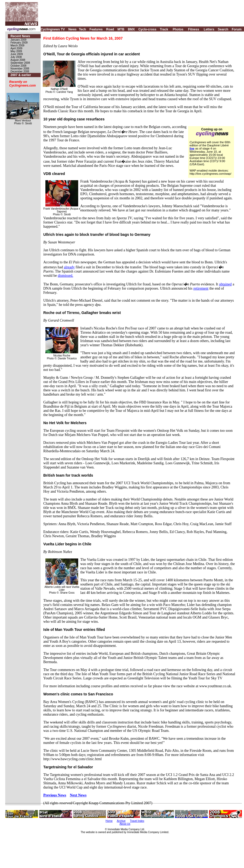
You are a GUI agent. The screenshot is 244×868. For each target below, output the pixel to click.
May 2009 (16, 51)
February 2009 (19, 43)
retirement (201, 288)
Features (96, 29)
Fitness (194, 29)
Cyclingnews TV (53, 29)
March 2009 (17, 46)
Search (223, 29)
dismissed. (65, 276)
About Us (125, 824)
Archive (121, 821)
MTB (121, 29)
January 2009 (18, 40)
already (69, 267)
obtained (225, 284)
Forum (237, 29)
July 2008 (16, 57)
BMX (131, 29)
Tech (83, 29)
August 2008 (18, 60)
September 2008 (20, 63)
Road (110, 29)
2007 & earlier (21, 75)
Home (109, 821)
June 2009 (17, 54)
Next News (78, 795)
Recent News (20, 36)
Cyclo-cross (147, 29)
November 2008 (20, 69)
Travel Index (137, 821)
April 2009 (16, 48)
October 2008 (18, 66)
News (72, 29)
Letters (209, 29)
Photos (178, 29)
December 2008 (20, 71)
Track (164, 29)
